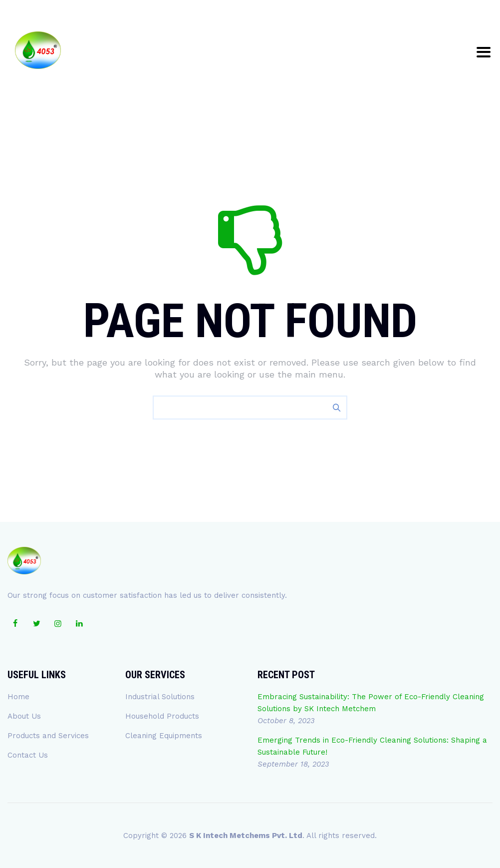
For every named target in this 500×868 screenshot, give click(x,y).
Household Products (162, 716)
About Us (24, 716)
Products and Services (48, 736)
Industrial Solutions (160, 697)
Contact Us (28, 755)
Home (18, 697)
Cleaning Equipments (164, 736)
